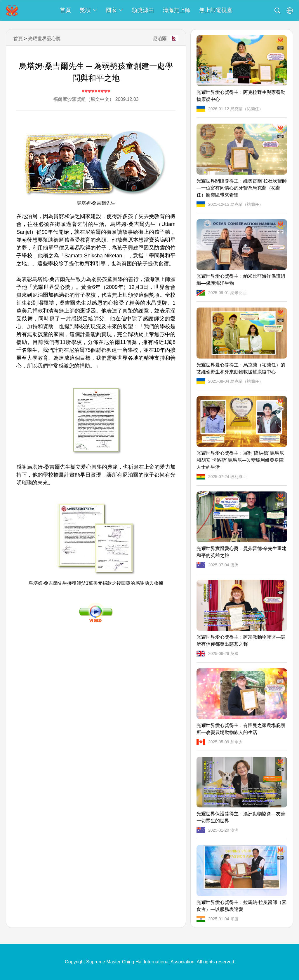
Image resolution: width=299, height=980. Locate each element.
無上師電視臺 (216, 10)
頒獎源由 (143, 10)
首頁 (65, 10)
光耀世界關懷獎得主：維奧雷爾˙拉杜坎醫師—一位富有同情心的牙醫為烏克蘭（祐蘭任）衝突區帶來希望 (242, 188)
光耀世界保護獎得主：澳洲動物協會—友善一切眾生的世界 (241, 817)
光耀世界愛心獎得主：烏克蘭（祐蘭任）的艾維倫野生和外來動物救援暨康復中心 (241, 368)
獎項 (88, 10)
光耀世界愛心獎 (44, 39)
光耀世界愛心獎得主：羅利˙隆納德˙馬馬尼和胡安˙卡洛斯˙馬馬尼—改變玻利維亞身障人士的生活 (240, 460)
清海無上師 (177, 10)
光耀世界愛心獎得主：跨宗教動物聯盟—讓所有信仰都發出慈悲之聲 (241, 641)
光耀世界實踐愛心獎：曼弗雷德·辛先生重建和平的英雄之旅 (241, 552)
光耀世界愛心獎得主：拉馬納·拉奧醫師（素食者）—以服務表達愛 (241, 906)
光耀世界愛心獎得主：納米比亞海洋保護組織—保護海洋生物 (241, 280)
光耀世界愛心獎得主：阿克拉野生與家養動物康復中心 (241, 96)
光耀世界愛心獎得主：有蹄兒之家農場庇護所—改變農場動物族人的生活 (241, 729)
